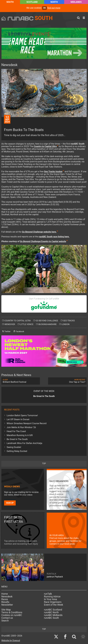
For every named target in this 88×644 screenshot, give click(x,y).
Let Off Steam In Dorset (18, 419)
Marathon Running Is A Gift (20, 435)
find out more (54, 8)
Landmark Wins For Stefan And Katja (24, 443)
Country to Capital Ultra (45, 146)
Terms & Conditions (12, 612)
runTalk (48, 594)
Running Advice (52, 597)
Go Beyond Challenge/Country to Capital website (43, 241)
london (64, 324)
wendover (9, 324)
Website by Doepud (11, 641)
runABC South (51, 618)
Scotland (32, 2)
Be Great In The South (17, 439)
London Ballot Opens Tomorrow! (22, 415)
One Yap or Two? (67, 381)
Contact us (7, 618)
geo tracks (68, 321)
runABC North (51, 612)
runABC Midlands (53, 615)
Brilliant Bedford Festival (21, 381)
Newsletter (7, 605)
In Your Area (50, 599)
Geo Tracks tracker (53, 172)
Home (5, 594)
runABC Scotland (53, 610)
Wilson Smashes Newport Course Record (27, 423)
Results (5, 602)
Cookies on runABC (12, 615)
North (54, 2)
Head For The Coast (16, 431)
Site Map (6, 610)
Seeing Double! (14, 447)
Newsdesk (7, 597)
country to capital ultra (16, 321)
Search (5, 621)
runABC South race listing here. (54, 237)
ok (44, 8)
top (44, 464)
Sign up (10, 503)
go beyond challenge (46, 321)
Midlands (76, 2)
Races (5, 599)
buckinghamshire (46, 324)
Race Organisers (53, 602)
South (10, 2)
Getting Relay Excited (17, 451)
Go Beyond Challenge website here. (39, 232)
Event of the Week (54, 605)
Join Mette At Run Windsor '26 (21, 427)
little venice (26, 324)
